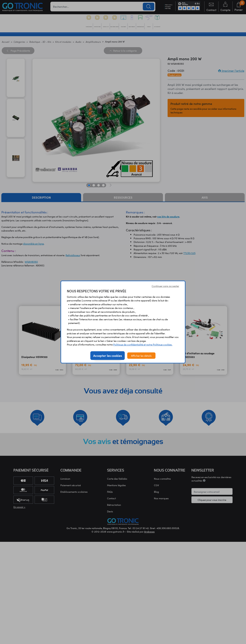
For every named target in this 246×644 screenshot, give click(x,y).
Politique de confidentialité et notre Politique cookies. (143, 344)
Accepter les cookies (108, 355)
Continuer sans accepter (165, 286)
